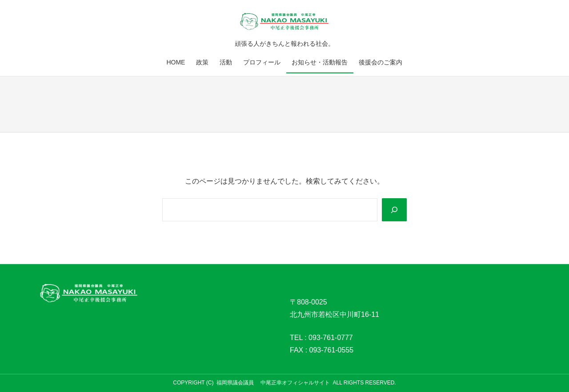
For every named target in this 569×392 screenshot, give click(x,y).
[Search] (394, 210)
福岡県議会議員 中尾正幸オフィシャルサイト (273, 383)
